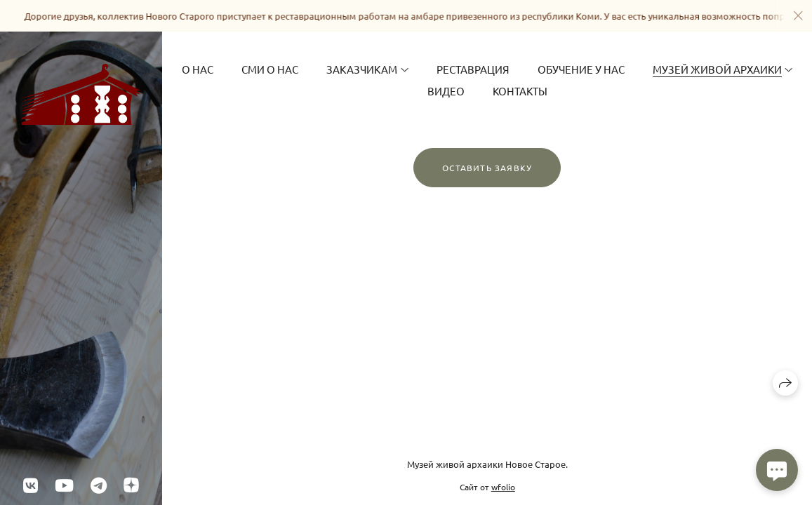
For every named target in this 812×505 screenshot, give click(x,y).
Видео (446, 91)
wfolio (503, 487)
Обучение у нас (581, 69)
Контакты (520, 91)
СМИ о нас (270, 69)
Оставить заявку (487, 168)
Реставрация (473, 69)
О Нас (198, 69)
